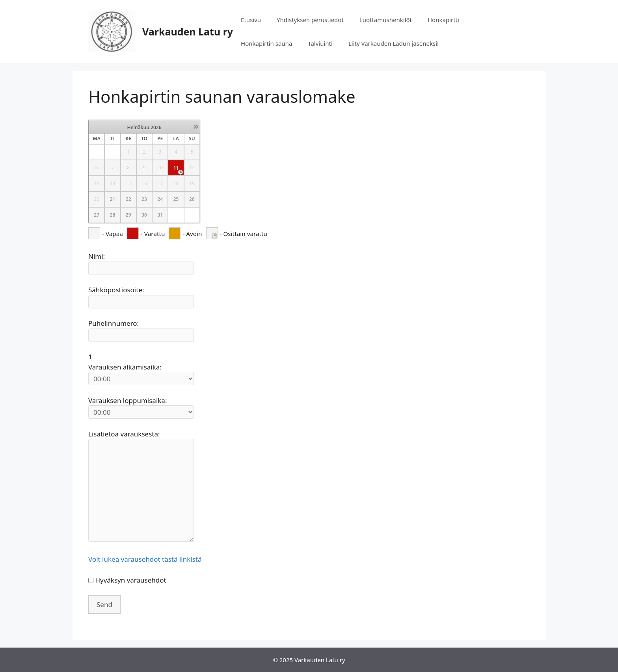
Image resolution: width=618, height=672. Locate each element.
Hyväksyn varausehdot (130, 580)
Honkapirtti (443, 20)
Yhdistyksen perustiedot (310, 20)
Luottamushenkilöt (386, 20)
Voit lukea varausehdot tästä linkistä (145, 559)
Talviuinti (320, 43)
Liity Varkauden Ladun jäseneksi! (394, 43)
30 (144, 215)
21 (113, 199)
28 (113, 215)
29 (128, 215)
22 (128, 199)
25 (176, 199)
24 (160, 199)
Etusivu (251, 20)
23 (144, 199)
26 (192, 199)
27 (97, 215)
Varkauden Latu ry (188, 32)
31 (160, 215)
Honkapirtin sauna (266, 43)
